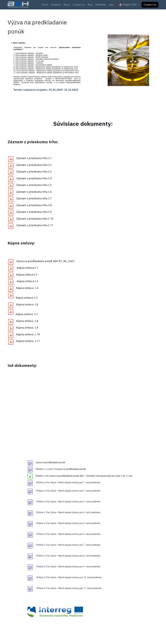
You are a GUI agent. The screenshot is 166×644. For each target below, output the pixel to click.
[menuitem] (45, 5)
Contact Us (150, 5)
